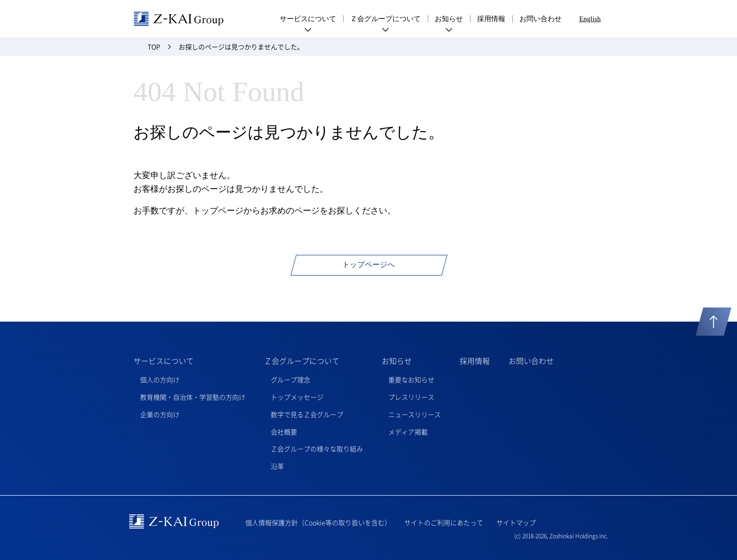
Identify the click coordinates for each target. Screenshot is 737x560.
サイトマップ (516, 522)
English (590, 19)
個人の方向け (160, 379)
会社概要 (284, 432)
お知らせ (397, 361)
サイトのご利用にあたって (444, 522)
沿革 (277, 466)
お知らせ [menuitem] (449, 21)
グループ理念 (290, 379)
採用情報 (491, 19)
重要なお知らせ (411, 379)
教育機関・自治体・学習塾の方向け (193, 397)
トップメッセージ (297, 397)
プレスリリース (411, 397)
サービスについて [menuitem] (308, 21)
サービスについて (164, 361)
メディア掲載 (408, 432)
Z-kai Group (179, 19)
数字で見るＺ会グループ (307, 414)
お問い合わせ (541, 19)
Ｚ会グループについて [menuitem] (385, 21)
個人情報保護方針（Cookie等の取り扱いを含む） (318, 522)
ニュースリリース (415, 414)
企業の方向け (160, 414)
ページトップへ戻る (713, 322)
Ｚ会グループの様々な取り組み (317, 449)
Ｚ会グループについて (302, 361)
